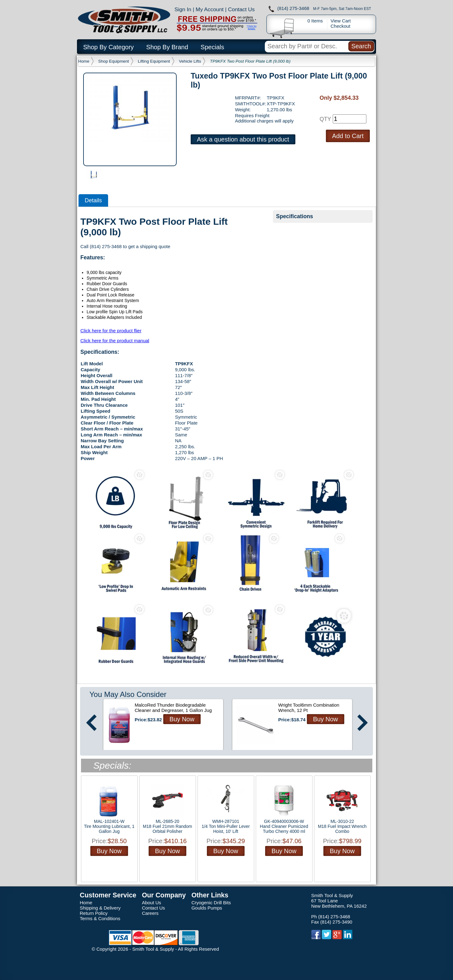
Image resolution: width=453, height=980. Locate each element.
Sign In (183, 9)
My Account (210, 9)
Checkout (340, 26)
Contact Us (241, 9)
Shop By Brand (167, 47)
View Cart (341, 21)
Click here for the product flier (111, 331)
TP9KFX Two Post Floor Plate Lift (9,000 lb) (250, 61)
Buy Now (182, 719)
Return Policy (94, 913)
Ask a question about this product (243, 139)
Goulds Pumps (207, 908)
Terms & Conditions (100, 918)
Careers (150, 913)
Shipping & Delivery (100, 908)
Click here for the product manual (115, 341)
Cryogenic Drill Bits (211, 903)
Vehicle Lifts (190, 61)
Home (84, 61)
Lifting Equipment (154, 61)
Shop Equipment (114, 61)
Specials (212, 47)
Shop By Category (108, 47)
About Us (151, 903)
